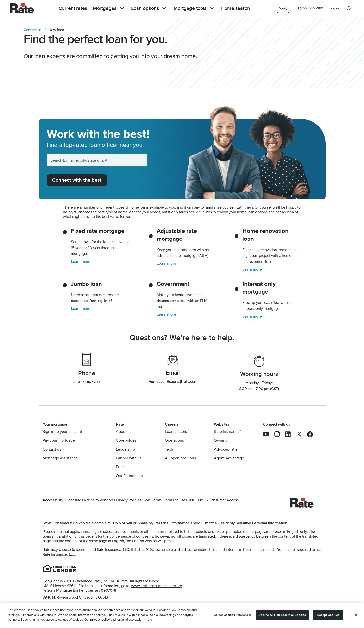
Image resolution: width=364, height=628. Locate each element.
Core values (126, 440)
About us (124, 432)
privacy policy (100, 620)
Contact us (33, 30)
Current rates (73, 8)
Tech (169, 449)
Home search (235, 8)
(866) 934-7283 (87, 382)
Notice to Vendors (99, 500)
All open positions (180, 458)
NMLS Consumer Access (218, 500)
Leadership (125, 449)
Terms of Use (175, 500)
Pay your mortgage (59, 440)
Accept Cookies (328, 615)
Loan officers (176, 432)
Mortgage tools (194, 8)
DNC (191, 500)
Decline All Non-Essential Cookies (282, 615)
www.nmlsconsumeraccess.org (157, 586)
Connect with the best (77, 180)
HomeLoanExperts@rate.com (173, 382)
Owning (221, 440)
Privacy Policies (129, 500)
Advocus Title (226, 449)
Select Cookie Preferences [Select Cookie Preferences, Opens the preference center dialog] (233, 615)
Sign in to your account (62, 432)
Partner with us (129, 458)
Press (120, 467)
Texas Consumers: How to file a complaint (77, 523)
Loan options (149, 8)
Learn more (81, 262)
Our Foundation (129, 476)
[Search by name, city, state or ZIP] (97, 160)
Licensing (74, 500)
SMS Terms (153, 500)
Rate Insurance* (227, 432)
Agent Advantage (229, 458)
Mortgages (109, 8)
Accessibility (53, 500)
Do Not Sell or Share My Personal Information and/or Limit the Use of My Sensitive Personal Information (200, 523)
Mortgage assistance (60, 458)
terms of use (125, 620)
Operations (174, 440)
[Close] (356, 615)
